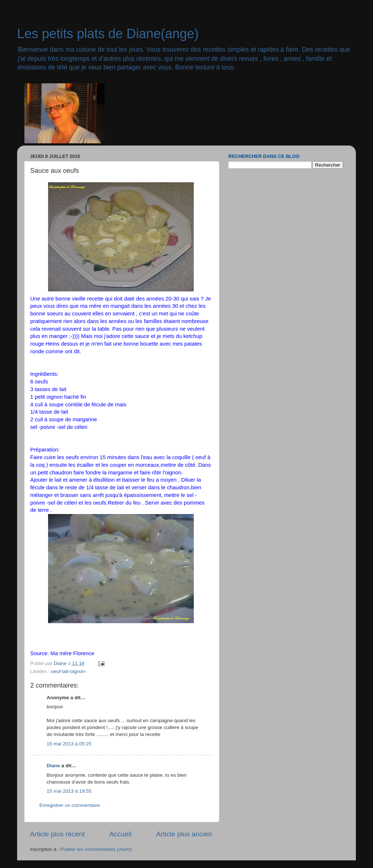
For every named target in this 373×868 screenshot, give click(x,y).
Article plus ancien (184, 834)
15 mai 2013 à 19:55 (69, 791)
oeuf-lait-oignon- (69, 671)
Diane (53, 766)
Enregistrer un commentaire (70, 805)
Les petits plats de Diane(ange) (108, 34)
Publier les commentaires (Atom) (96, 849)
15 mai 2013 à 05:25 (69, 744)
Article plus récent (57, 834)
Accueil (120, 834)
